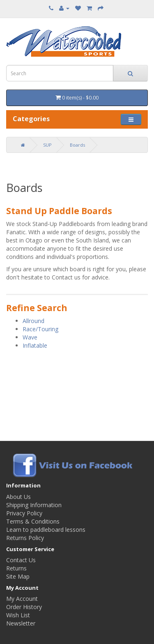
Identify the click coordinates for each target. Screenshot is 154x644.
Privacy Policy (24, 513)
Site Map (18, 576)
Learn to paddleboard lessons (46, 530)
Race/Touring (40, 329)
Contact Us (21, 560)
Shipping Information (34, 505)
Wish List (18, 615)
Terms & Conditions (33, 521)
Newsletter (21, 623)
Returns (16, 568)
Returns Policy (25, 538)
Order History (24, 607)
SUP (47, 145)
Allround (33, 321)
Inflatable (35, 345)
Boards (77, 145)
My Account (22, 599)
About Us (18, 497)
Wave (30, 337)
